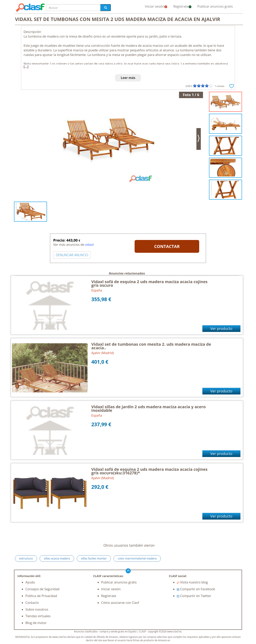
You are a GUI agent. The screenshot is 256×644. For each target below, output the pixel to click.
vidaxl (89, 245)
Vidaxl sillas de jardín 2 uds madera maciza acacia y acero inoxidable (149, 409)
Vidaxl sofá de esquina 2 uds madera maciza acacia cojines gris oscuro (149, 283)
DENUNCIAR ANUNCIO (72, 255)
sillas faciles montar (94, 558)
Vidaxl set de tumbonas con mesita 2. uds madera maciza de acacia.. (151, 346)
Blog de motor (36, 623)
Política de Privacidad (41, 596)
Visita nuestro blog (192, 582)
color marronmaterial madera (137, 558)
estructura (26, 558)
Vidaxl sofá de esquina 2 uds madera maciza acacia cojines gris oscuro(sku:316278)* (149, 471)
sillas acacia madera (57, 558)
